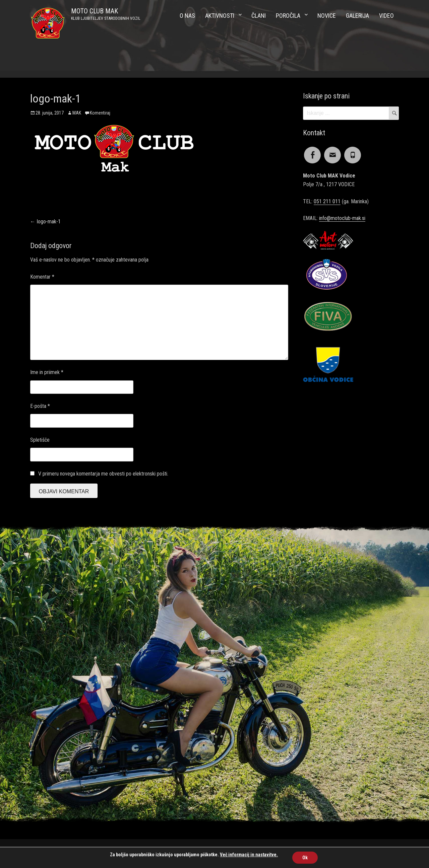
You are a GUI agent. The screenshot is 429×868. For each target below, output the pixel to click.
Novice (327, 16)
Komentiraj (100, 113)
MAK (77, 113)
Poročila (288, 16)
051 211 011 (327, 201)
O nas (187, 16)
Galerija (357, 16)
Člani (259, 16)
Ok (305, 858)
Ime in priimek (47, 372)
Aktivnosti (220, 16)
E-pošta (40, 406)
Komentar (42, 277)
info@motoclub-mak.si (342, 218)
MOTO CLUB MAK (95, 11)
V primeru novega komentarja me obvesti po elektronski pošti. (103, 474)
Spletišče (40, 440)
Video (386, 16)
